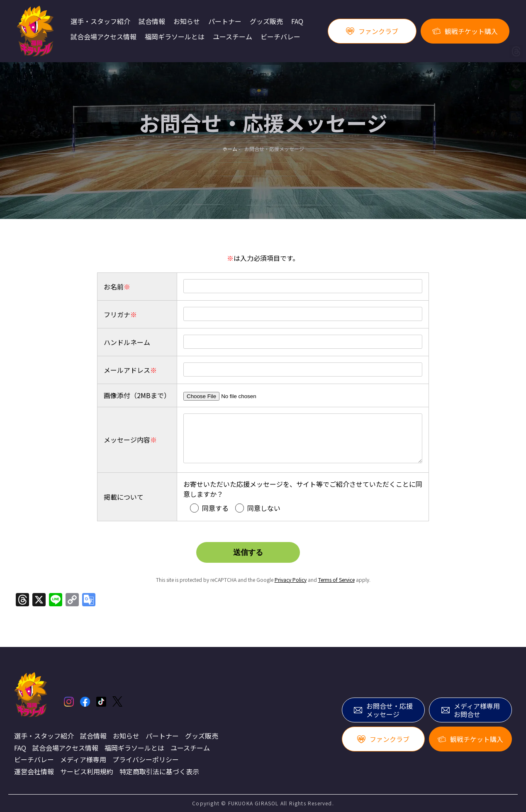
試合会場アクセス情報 (103, 37)
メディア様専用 (83, 759)
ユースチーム (233, 37)
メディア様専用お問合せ (471, 710)
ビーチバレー (280, 37)
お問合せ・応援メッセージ (383, 710)
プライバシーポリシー (146, 759)
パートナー (225, 22)
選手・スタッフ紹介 (100, 22)
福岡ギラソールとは (175, 37)
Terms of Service (336, 580)
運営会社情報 (34, 771)
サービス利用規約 (87, 771)
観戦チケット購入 (465, 31)
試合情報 (152, 22)
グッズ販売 (266, 22)
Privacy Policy (291, 580)
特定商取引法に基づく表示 (159, 771)
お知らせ (187, 22)
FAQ (297, 22)
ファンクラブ (372, 31)
